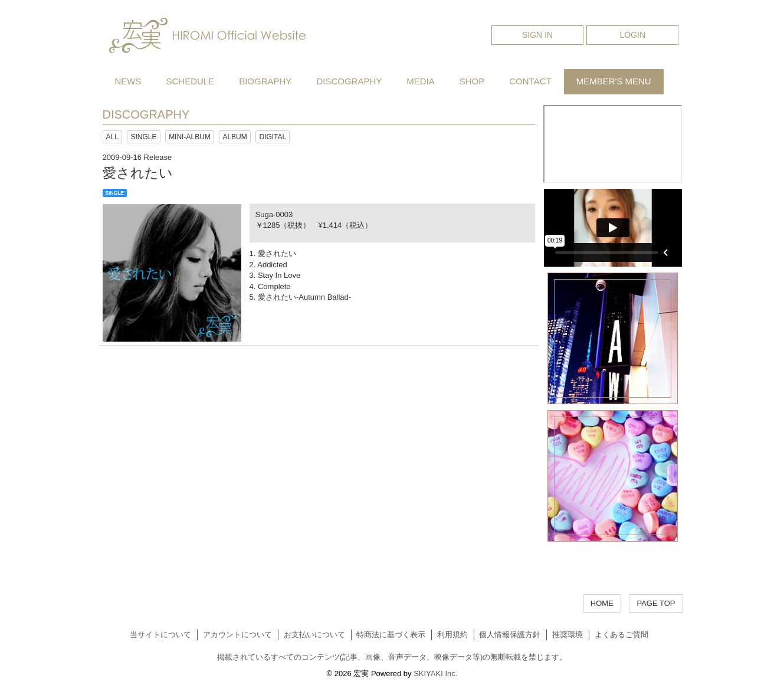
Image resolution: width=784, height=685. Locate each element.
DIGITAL (273, 137)
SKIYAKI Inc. (435, 673)
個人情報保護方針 (510, 635)
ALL (112, 137)
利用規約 (452, 635)
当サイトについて (160, 635)
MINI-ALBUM (190, 137)
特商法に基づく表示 (391, 635)
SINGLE (143, 137)
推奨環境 (568, 635)
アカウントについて (237, 635)
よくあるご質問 (621, 635)
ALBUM (234, 137)
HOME (602, 603)
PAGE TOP (656, 603)
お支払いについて (314, 635)
